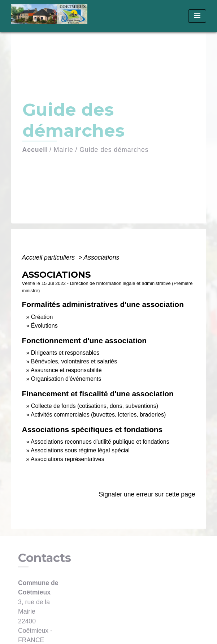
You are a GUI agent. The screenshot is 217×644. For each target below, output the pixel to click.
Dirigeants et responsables (65, 353)
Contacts (45, 558)
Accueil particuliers (49, 257)
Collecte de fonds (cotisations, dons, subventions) (95, 406)
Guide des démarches (114, 150)
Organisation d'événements (66, 379)
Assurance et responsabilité (66, 370)
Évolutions (44, 326)
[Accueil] (52, 16)
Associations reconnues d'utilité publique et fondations (100, 442)
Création (42, 317)
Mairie (64, 150)
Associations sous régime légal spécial (80, 450)
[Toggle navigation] (197, 16)
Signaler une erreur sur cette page (147, 494)
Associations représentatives (68, 459)
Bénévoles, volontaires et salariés (74, 361)
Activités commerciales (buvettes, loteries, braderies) (98, 415)
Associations (101, 257)
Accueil (35, 150)
